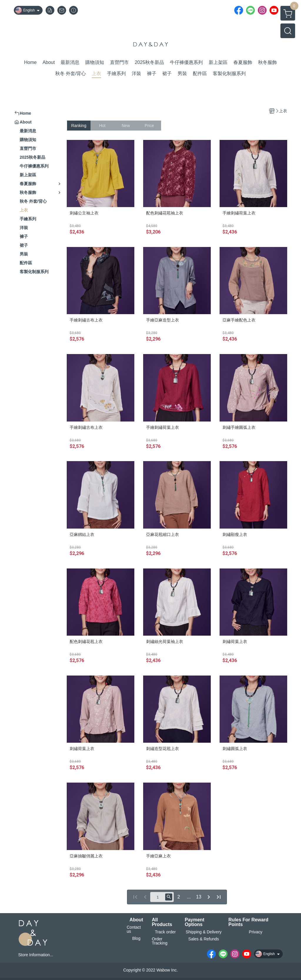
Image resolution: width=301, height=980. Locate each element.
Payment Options (194, 922)
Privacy (256, 932)
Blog (136, 938)
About (136, 920)
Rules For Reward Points (248, 922)
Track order (165, 932)
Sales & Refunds (204, 939)
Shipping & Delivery (204, 932)
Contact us (134, 929)
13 (199, 897)
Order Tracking (159, 941)
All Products (162, 922)
